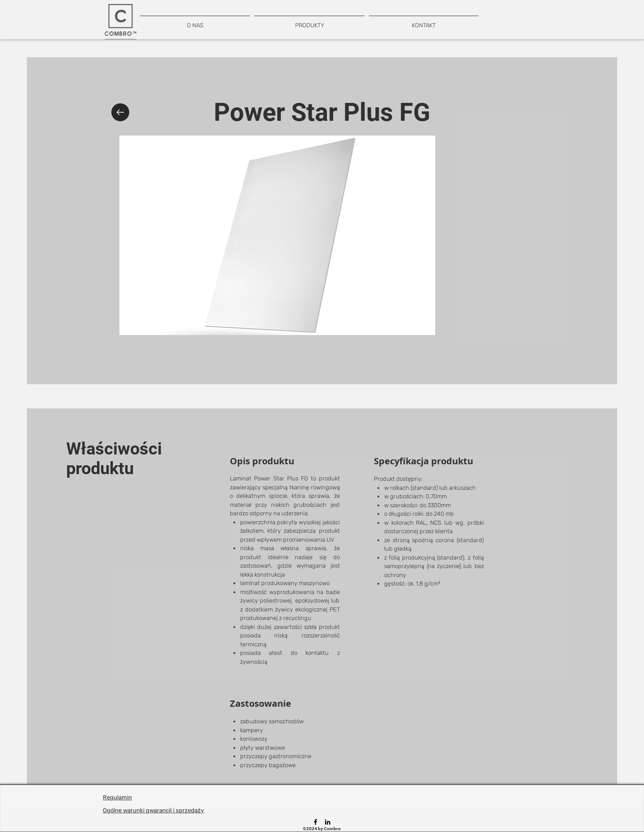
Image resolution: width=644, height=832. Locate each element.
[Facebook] (316, 822)
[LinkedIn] (328, 822)
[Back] (120, 112)
